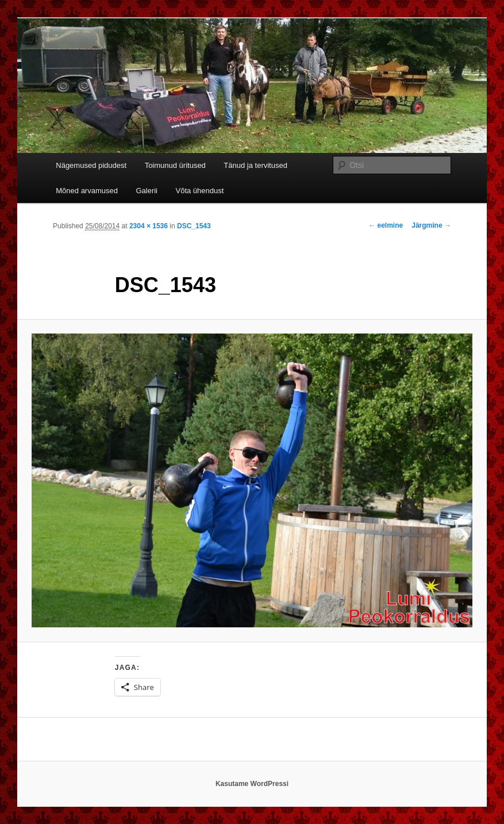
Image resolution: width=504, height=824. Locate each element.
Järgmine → (431, 225)
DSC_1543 (194, 226)
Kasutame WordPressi (252, 784)
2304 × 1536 (149, 226)
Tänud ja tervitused (255, 165)
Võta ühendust (200, 191)
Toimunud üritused (175, 165)
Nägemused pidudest (91, 165)
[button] (252, 480)
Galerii (147, 191)
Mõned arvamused (87, 191)
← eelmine (386, 225)
